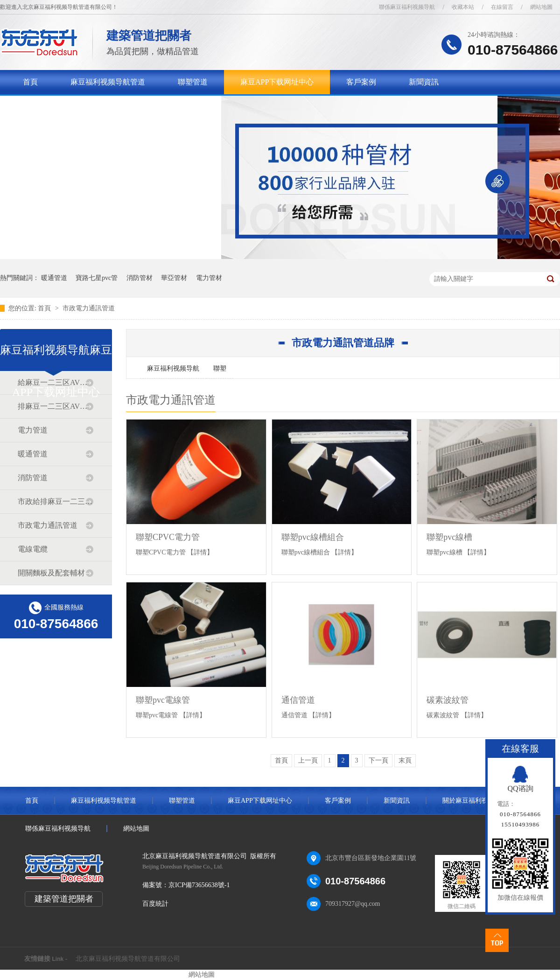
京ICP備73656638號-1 (199, 885)
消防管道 (33, 478)
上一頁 (308, 760)
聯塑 (220, 368)
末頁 (405, 760)
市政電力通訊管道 (89, 308)
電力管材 (209, 278)
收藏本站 (463, 7)
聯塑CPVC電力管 (168, 537)
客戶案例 (361, 82)
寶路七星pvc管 (97, 278)
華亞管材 (174, 278)
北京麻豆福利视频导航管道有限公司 (128, 959)
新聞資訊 (424, 82)
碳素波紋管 (448, 700)
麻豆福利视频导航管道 (108, 82)
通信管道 (298, 700)
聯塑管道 (193, 82)
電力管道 (33, 430)
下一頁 (378, 760)
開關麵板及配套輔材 (51, 573)
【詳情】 (200, 552)
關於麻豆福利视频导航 (60, 106)
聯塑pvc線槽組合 (313, 537)
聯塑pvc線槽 (449, 537)
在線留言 (502, 7)
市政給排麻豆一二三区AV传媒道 (56, 501)
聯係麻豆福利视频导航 (407, 7)
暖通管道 (54, 278)
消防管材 (140, 278)
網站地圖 (541, 7)
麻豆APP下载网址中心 (277, 82)
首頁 (30, 82)
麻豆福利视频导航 (173, 368)
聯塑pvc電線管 (163, 700)
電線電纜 (33, 549)
